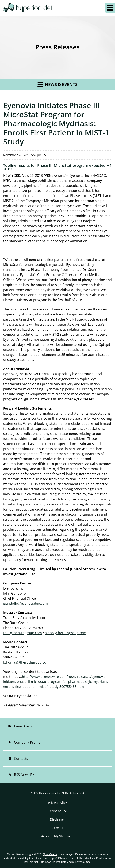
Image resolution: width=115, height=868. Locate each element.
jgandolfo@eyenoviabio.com (25, 603)
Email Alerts (20, 726)
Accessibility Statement (57, 836)
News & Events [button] (57, 84)
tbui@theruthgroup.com (23, 633)
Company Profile (24, 742)
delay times (29, 858)
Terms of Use (58, 811)
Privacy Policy (57, 803)
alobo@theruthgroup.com (66, 633)
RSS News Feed (23, 775)
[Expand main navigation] (110, 8)
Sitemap (57, 828)
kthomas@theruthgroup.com (26, 662)
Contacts (18, 759)
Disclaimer (57, 819)
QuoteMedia (50, 854)
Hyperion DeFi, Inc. (50, 793)
